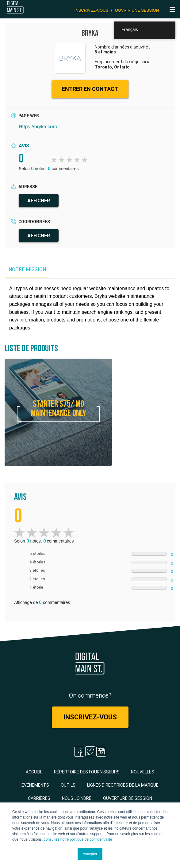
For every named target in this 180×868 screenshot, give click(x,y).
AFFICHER (39, 200)
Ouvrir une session (137, 10)
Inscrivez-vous (92, 10)
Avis (24, 146)
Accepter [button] (90, 854)
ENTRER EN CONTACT (90, 89)
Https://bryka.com (38, 127)
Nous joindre (77, 798)
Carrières (39, 798)
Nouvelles (143, 772)
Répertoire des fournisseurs (87, 772)
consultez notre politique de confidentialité (78, 839)
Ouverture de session (128, 798)
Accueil (34, 772)
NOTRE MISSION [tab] (27, 269)
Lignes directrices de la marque (123, 785)
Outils (68, 785)
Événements (35, 785)
